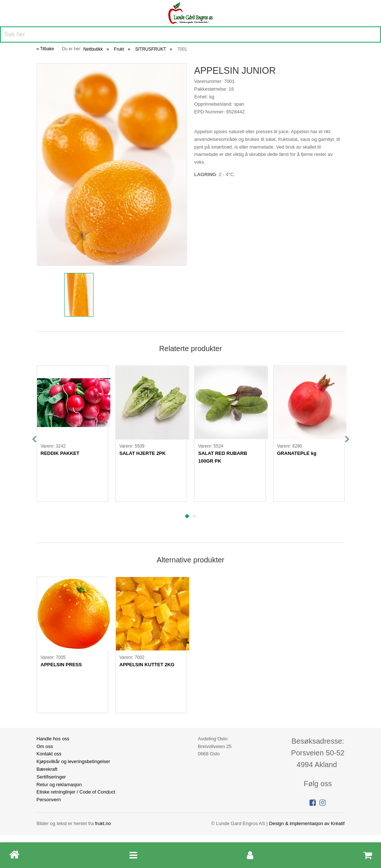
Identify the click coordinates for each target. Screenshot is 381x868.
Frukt (119, 49)
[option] (112, 164)
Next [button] (347, 440)
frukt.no (103, 823)
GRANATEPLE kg (297, 453)
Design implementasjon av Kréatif (307, 823)
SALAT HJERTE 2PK (143, 453)
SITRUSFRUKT (151, 49)
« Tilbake (45, 49)
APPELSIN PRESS (61, 665)
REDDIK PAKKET (60, 453)
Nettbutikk (93, 49)
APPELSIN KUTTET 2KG (147, 665)
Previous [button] (34, 440)
